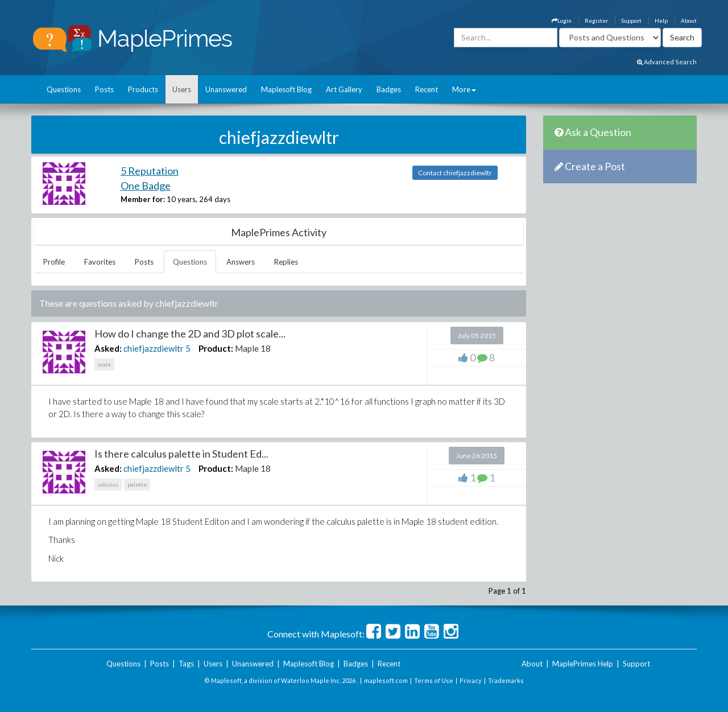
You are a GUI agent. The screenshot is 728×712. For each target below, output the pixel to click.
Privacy (471, 680)
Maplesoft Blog (286, 89)
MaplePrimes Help (583, 664)
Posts (104, 89)
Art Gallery (344, 89)
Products (143, 89)
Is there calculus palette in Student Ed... (181, 454)
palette (137, 484)
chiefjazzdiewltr (154, 348)
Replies (286, 262)
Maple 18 (253, 348)
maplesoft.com (386, 680)
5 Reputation (150, 171)
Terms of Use (434, 680)
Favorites (100, 262)
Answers (241, 262)
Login (562, 20)
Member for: (143, 199)
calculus (108, 484)
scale (104, 364)
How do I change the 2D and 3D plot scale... (190, 334)
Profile (54, 262)
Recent (427, 89)
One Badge (146, 186)
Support (631, 20)
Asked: (108, 348)
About (689, 20)
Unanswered (226, 89)
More (464, 89)
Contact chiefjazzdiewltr (455, 173)
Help (661, 20)
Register (596, 20)
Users (182, 89)
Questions (64, 89)
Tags (186, 664)
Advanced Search (667, 62)
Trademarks (506, 680)
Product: (216, 348)
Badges (389, 89)
